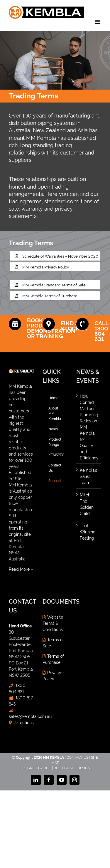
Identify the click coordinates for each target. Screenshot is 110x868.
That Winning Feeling (88, 532)
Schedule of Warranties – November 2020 (60, 256)
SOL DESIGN (80, 768)
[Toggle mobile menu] (98, 22)
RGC (47, 768)
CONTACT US (77, 757)
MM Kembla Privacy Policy (46, 267)
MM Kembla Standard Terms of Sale (54, 285)
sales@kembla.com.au (30, 716)
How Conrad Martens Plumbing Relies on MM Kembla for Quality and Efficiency (89, 427)
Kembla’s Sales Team (88, 476)
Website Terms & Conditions (53, 623)
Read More (19, 569)
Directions (24, 722)
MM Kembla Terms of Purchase (50, 296)
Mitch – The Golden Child (87, 504)
